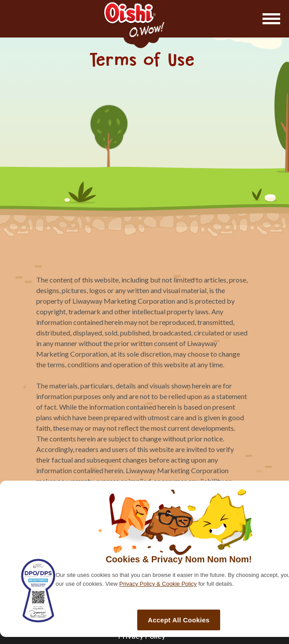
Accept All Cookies (179, 620)
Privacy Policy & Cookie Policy (158, 584)
